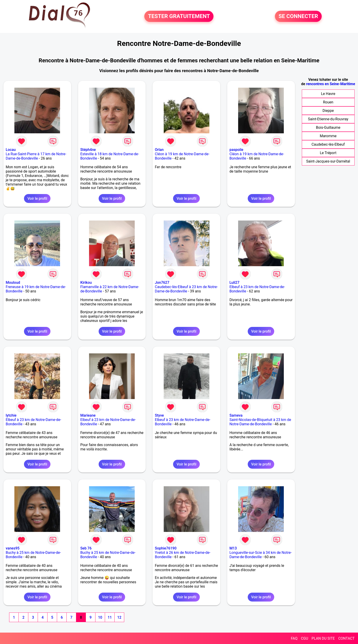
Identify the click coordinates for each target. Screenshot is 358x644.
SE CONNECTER (298, 16)
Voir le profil (37, 198)
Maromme (328, 136)
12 (119, 617)
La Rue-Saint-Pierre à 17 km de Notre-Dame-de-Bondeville (36, 156)
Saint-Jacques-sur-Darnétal (328, 161)
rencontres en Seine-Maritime (331, 84)
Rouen (328, 102)
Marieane (88, 415)
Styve (159, 415)
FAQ (294, 638)
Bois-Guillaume (328, 127)
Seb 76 (86, 548)
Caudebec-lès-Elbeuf (328, 144)
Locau (11, 150)
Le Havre (328, 94)
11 (110, 617)
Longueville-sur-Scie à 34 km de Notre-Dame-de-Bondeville (261, 555)
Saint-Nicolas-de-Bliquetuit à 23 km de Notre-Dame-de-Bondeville (260, 422)
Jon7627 (162, 283)
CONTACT (346, 638)
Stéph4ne (88, 150)
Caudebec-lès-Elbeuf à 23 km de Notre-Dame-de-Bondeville (186, 289)
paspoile (236, 150)
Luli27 (234, 283)
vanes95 (13, 548)
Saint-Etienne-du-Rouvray (328, 119)
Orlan (159, 150)
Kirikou (86, 283)
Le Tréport (328, 153)
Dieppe (328, 111)
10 (100, 617)
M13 (233, 548)
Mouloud (13, 283)
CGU (305, 638)
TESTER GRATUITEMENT (179, 16)
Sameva (236, 415)
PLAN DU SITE (323, 638)
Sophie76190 (166, 548)
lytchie (11, 415)
